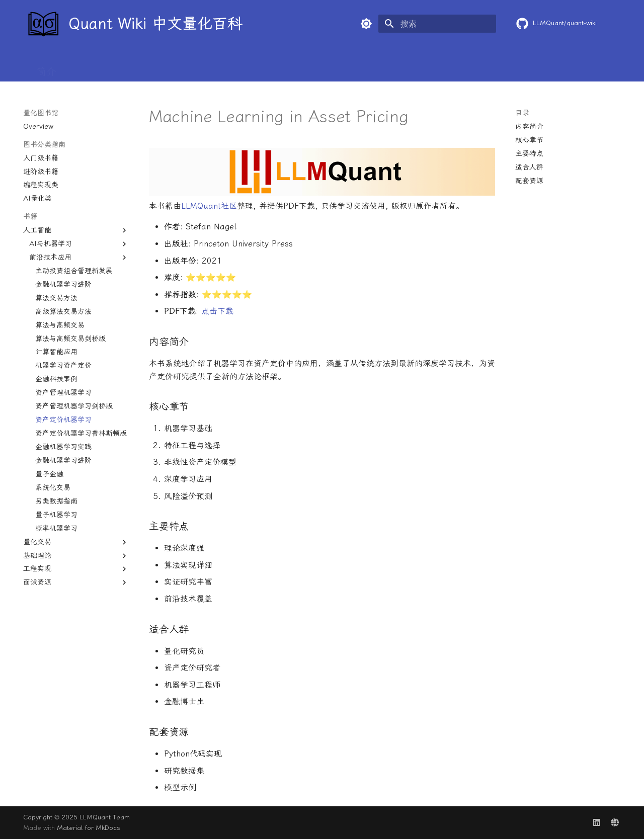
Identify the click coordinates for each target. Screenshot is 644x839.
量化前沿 (246, 67)
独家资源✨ (582, 67)
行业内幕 (471, 67)
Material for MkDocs (89, 828)
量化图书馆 (414, 67)
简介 (46, 67)
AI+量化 (358, 67)
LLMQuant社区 (209, 206)
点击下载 (217, 311)
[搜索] (437, 24)
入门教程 (141, 67)
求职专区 (523, 67)
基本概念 (89, 67)
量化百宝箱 (303, 67)
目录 (522, 113)
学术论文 (193, 67)
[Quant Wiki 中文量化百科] (43, 24)
